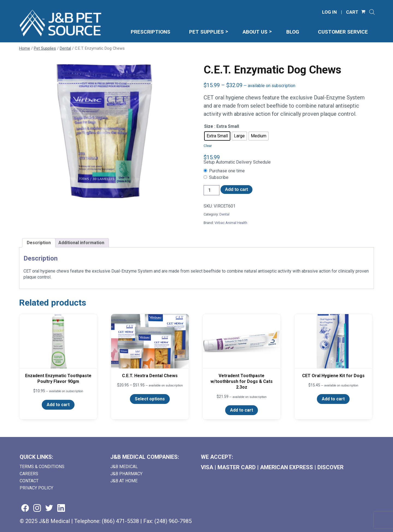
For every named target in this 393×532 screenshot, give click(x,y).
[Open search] (372, 12)
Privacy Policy (36, 488)
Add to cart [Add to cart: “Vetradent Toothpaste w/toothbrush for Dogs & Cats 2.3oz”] (242, 410)
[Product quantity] (212, 190)
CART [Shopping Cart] (352, 12)
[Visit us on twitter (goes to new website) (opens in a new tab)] (49, 508)
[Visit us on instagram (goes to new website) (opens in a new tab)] (37, 508)
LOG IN (329, 12)
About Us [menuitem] (255, 32)
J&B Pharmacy (126, 474)
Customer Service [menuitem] (343, 32)
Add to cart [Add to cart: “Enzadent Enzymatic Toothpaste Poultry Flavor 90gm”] (58, 405)
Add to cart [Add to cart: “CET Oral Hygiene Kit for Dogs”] (333, 399)
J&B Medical (124, 467)
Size (209, 126)
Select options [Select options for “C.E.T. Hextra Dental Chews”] (150, 399)
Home (25, 48)
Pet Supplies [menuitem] (206, 32)
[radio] (217, 136)
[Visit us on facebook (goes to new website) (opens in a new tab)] (25, 508)
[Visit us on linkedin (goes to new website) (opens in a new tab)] (61, 508)
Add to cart (236, 189)
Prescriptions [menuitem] (151, 32)
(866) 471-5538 (120, 521)
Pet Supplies (45, 48)
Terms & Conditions (42, 467)
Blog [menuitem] (293, 32)
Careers (29, 474)
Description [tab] (39, 243)
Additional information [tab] (81, 243)
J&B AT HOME (124, 481)
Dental (65, 48)
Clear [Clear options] (208, 146)
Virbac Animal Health (231, 223)
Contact (29, 481)
